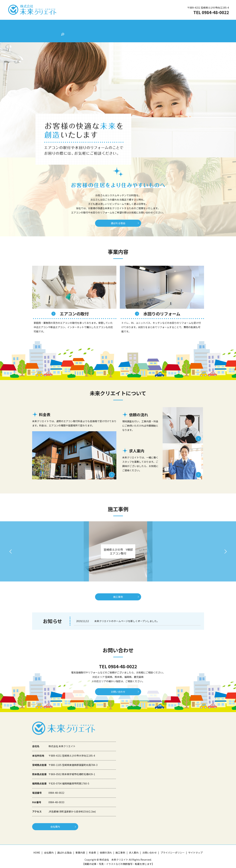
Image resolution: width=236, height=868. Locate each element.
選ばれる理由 (78, 25)
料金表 (110, 25)
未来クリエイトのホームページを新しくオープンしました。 (127, 613)
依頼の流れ (125, 25)
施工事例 (142, 25)
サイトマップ (195, 848)
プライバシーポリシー (173, 848)
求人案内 (157, 25)
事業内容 (96, 25)
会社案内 (60, 25)
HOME (46, 25)
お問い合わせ (175, 25)
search (191, 25)
